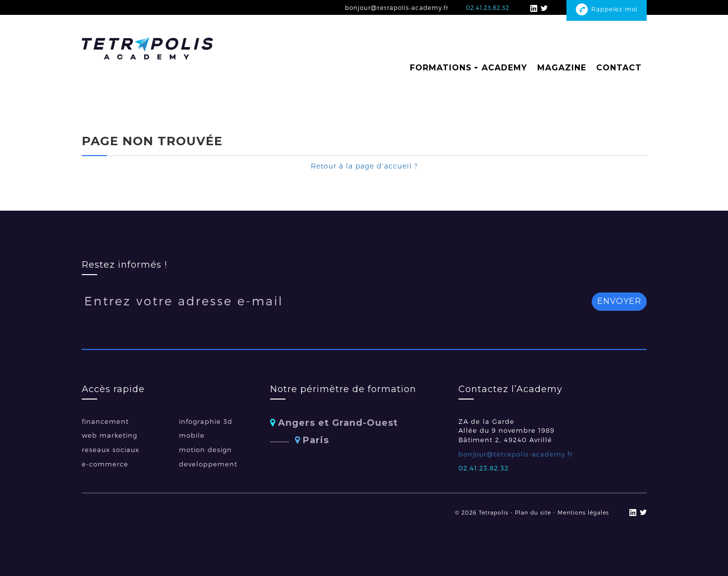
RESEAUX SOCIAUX (111, 450)
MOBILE (192, 435)
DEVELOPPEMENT (208, 464)
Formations (441, 68)
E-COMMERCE (105, 464)
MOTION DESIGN (205, 450)
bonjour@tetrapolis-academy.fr (397, 7)
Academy (504, 68)
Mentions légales (583, 512)
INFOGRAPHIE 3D (206, 421)
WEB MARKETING (110, 435)
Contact (619, 68)
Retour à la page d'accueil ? (364, 166)
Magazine (562, 68)
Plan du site (533, 512)
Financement (105, 421)
